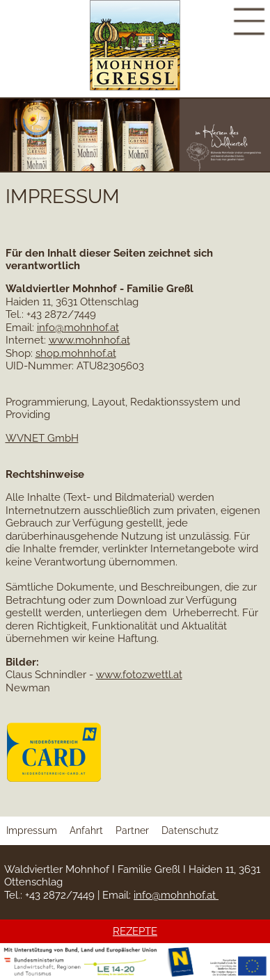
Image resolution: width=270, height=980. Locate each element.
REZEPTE (135, 931)
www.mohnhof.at (89, 340)
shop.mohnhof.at (76, 353)
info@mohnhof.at (78, 328)
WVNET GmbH (42, 438)
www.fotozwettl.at (139, 675)
